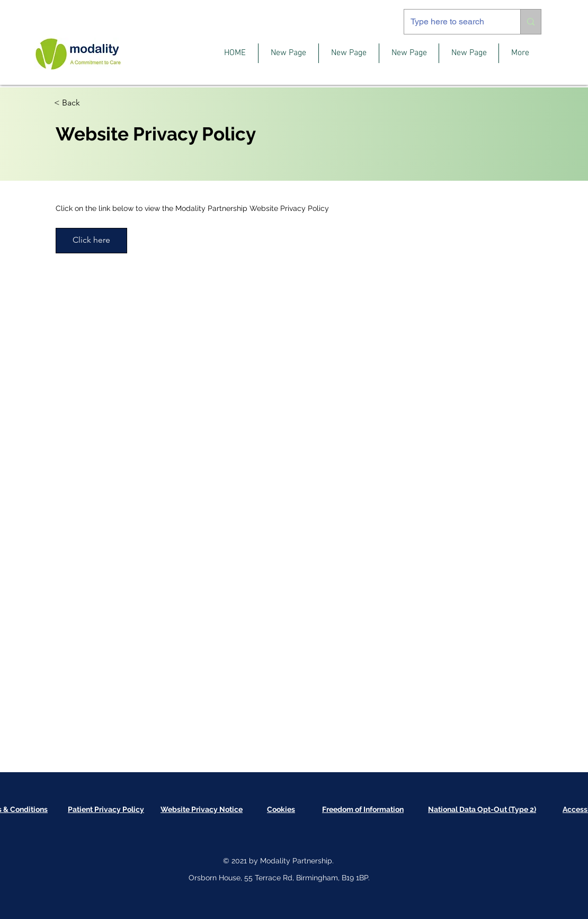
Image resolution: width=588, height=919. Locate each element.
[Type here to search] (454, 22)
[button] (281, 809)
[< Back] (92, 103)
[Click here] (91, 241)
